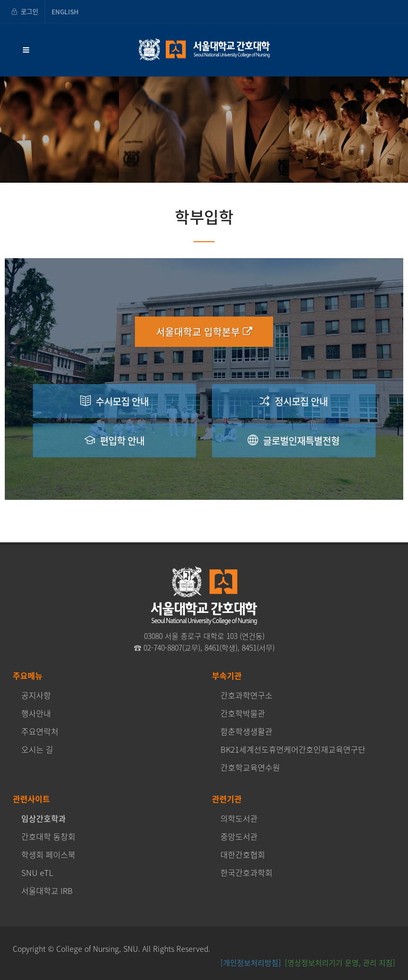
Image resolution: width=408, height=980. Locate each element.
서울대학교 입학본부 (204, 332)
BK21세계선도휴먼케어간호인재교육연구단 (293, 749)
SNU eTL (37, 873)
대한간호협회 (243, 855)
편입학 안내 (114, 440)
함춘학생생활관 (246, 731)
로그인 (25, 12)
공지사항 (36, 695)
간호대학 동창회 (48, 837)
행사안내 (36, 713)
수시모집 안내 (114, 400)
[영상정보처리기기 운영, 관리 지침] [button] (340, 962)
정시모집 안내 (294, 400)
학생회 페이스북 (48, 855)
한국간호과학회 (246, 873)
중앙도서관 (239, 837)
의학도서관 (239, 819)
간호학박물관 (243, 713)
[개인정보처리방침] (251, 962)
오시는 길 (37, 749)
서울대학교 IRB (47, 891)
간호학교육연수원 (250, 768)
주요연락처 (40, 731)
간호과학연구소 (246, 695)
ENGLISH (65, 12)
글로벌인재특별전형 (294, 440)
